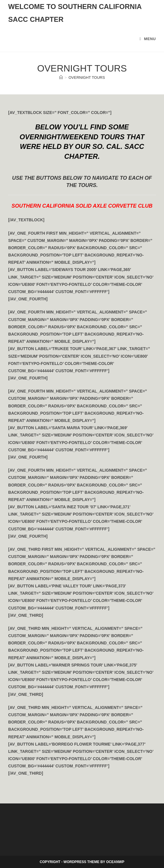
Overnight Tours (87, 77)
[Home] (61, 77)
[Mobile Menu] (147, 39)
